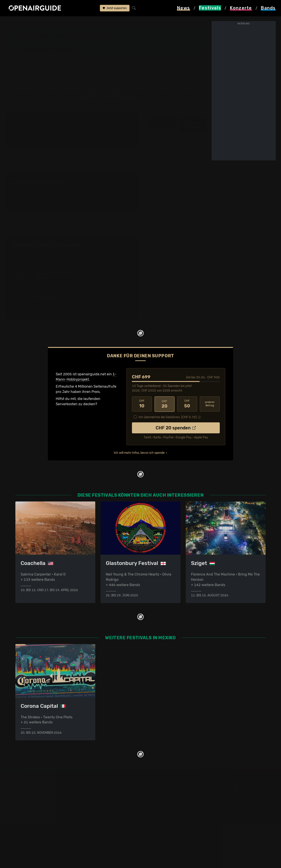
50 (187, 404)
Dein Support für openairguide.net (171, 797)
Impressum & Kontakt (161, 813)
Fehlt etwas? (124, 245)
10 (142, 404)
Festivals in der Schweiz (35, 797)
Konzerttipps (90, 791)
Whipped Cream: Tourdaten (46, 245)
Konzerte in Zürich (94, 797)
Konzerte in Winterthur (98, 807)
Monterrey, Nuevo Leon (164, 39)
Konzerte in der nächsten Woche (106, 818)
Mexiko (50, 22)
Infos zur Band (162, 123)
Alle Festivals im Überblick (37, 839)
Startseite (13, 22)
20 (165, 404)
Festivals (33, 22)
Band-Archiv (115, 22)
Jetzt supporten (115, 8)
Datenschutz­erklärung (162, 807)
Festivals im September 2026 (39, 834)
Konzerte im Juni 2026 (98, 823)
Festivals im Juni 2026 (34, 818)
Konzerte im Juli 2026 (97, 828)
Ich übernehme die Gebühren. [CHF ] (168, 417)
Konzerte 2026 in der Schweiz (104, 834)
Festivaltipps (26, 791)
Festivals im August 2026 (36, 828)
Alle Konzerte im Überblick (101, 844)
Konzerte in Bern (93, 802)
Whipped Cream (141, 22)
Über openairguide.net (162, 791)
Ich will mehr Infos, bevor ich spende (139, 452)
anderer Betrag (210, 404)
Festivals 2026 (27, 807)
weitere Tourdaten (192, 125)
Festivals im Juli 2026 (33, 823)
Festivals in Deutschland (36, 802)
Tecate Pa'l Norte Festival (81, 22)
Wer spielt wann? (45, 50)
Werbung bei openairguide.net (168, 802)
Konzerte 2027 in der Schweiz (104, 839)
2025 (96, 123)
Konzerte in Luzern (95, 813)
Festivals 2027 (27, 813)
